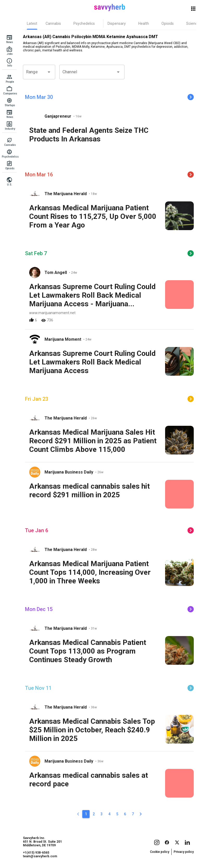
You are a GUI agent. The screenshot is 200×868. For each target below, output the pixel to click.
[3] (102, 814)
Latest (32, 23)
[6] (125, 814)
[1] (86, 814)
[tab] (32, 23)
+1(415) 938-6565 (36, 853)
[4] (109, 814)
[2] (94, 814)
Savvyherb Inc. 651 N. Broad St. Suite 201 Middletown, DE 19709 (42, 842)
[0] (78, 814)
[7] (133, 814)
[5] (117, 814)
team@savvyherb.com (40, 856)
